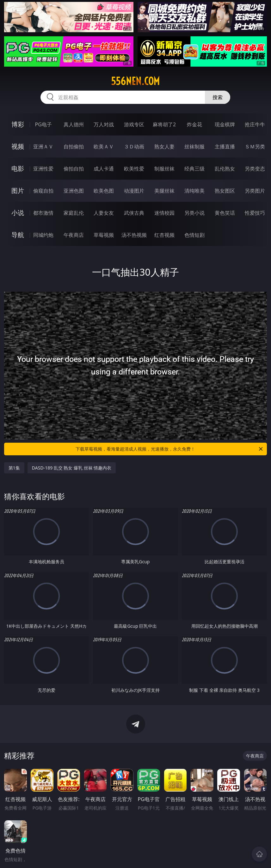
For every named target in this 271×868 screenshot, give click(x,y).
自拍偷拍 (74, 147)
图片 (18, 191)
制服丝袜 (164, 169)
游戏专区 (134, 124)
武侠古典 (134, 213)
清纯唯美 (194, 191)
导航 (18, 235)
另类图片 (255, 191)
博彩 (18, 124)
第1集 (14, 468)
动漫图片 (134, 191)
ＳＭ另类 (255, 147)
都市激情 (43, 213)
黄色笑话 (225, 213)
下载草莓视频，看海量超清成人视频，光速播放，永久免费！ (170, 449)
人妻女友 (104, 213)
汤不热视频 (134, 235)
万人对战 (104, 124)
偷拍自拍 (74, 169)
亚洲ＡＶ (43, 147)
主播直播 (225, 147)
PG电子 (43, 124)
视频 (18, 146)
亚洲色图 (74, 191)
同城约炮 (43, 235)
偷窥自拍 (43, 191)
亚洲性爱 (43, 169)
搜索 (218, 97)
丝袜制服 (194, 147)
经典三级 (194, 169)
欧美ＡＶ (104, 147)
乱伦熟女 (225, 169)
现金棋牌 (225, 124)
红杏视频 (164, 235)
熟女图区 (225, 191)
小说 (18, 213)
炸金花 (194, 124)
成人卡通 (104, 169)
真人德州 (74, 124)
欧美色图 (104, 191)
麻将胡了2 (164, 124)
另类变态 (255, 169)
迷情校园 (164, 213)
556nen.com (135, 81)
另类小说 (194, 213)
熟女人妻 (164, 147)
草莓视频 (104, 235)
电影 (18, 168)
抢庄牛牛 (255, 124)
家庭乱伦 (74, 213)
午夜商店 (74, 235)
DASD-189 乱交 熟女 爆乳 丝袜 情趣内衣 (72, 468)
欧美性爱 (134, 169)
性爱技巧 (255, 213)
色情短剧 (194, 235)
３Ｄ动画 (134, 147)
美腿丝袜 (164, 191)
